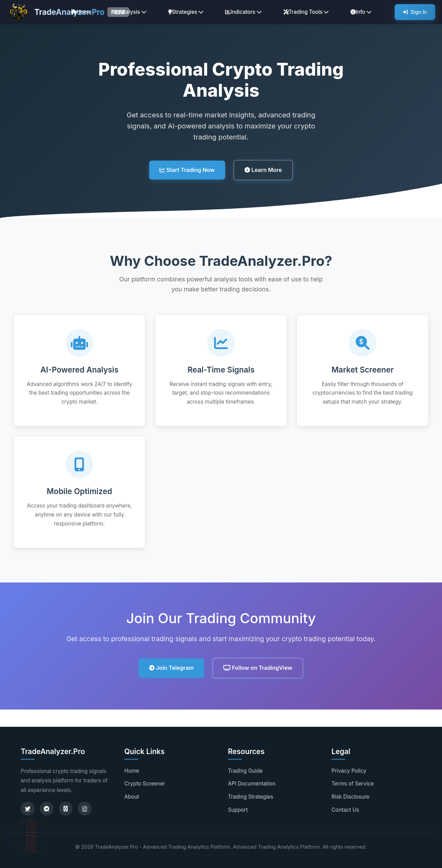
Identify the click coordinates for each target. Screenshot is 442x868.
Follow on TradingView (258, 668)
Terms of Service (353, 784)
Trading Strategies (251, 797)
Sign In (415, 12)
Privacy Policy (349, 771)
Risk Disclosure (350, 797)
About (132, 797)
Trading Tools (306, 12)
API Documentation (252, 784)
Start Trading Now (187, 170)
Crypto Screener (145, 784)
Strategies (186, 12)
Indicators (243, 12)
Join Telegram (171, 668)
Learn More (263, 170)
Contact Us (345, 810)
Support (238, 810)
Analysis (130, 12)
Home (81, 12)
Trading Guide (245, 771)
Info (361, 12)
